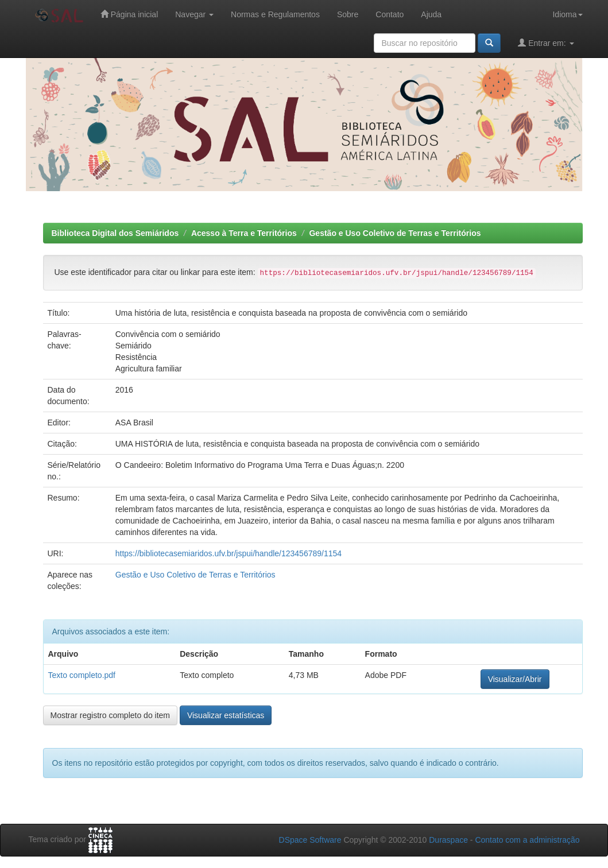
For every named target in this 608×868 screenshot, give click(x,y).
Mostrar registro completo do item (111, 715)
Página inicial (129, 14)
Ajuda (431, 14)
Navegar (194, 14)
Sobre (348, 14)
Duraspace (448, 840)
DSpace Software (310, 840)
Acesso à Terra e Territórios (244, 233)
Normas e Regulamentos (275, 14)
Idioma (567, 14)
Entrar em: (546, 43)
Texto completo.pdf (82, 675)
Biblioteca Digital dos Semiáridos (115, 233)
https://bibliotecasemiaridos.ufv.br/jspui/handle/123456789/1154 (229, 553)
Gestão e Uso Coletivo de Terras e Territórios (395, 233)
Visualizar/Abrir (515, 679)
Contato (390, 14)
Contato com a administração (527, 840)
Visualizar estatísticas (226, 715)
